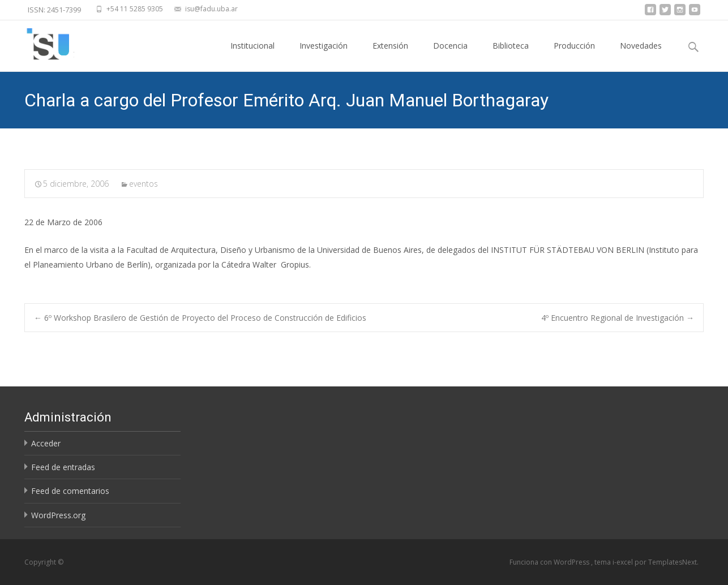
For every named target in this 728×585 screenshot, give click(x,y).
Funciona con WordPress (550, 562)
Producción (574, 56)
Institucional (252, 56)
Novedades (641, 56)
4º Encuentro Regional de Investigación (618, 318)
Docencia (450, 56)
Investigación (324, 56)
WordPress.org (58, 515)
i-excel (624, 562)
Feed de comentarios (70, 491)
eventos (144, 184)
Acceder (46, 443)
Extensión (390, 56)
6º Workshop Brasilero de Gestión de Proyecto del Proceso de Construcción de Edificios (200, 318)
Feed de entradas (63, 467)
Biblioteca (511, 56)
